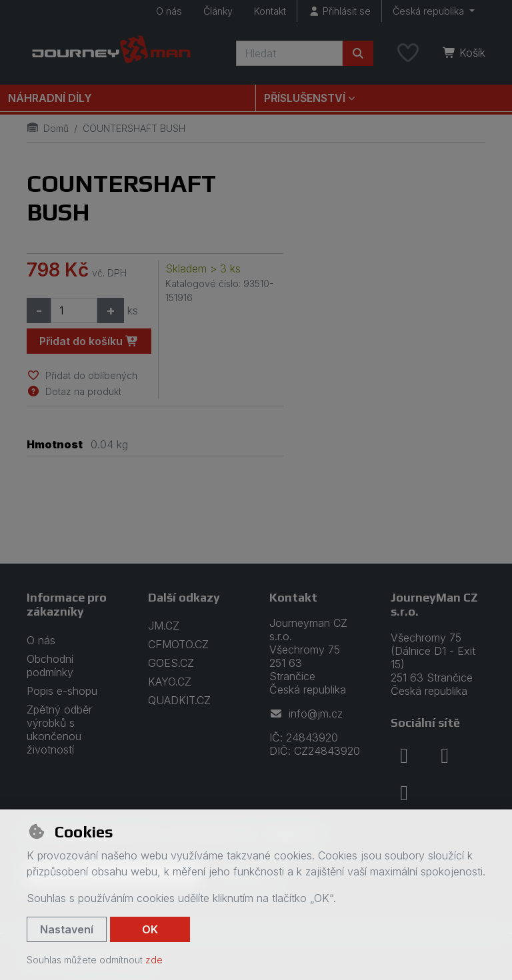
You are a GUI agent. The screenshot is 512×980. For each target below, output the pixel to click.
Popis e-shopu (62, 691)
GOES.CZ (171, 663)
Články (218, 11)
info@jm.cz (306, 714)
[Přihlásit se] (339, 11)
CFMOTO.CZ (178, 644)
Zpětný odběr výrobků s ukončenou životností (59, 730)
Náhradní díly (50, 98)
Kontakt (270, 11)
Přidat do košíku (89, 341)
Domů (48, 128)
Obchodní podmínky (50, 666)
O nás (169, 11)
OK (150, 929)
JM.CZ (164, 626)
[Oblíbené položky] (408, 53)
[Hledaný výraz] (289, 53)
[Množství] (74, 310)
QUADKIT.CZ (179, 700)
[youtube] (404, 793)
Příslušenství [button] (305, 98)
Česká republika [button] (430, 11)
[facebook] (404, 755)
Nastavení (67, 929)
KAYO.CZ (170, 682)
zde (154, 960)
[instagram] (445, 755)
